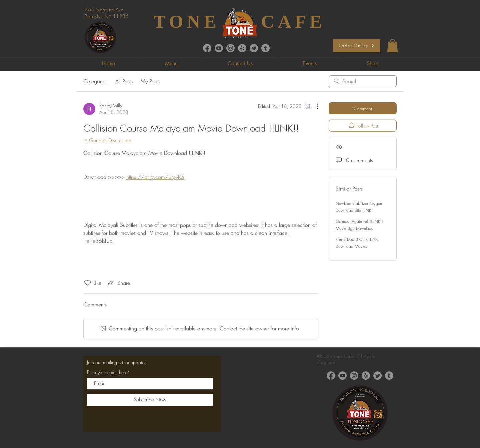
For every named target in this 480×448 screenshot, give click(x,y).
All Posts (124, 81)
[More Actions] (314, 106)
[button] (392, 45)
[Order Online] (357, 46)
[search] (363, 81)
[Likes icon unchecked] (88, 283)
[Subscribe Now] (150, 400)
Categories (95, 81)
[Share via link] (118, 283)
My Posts (150, 81)
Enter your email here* (109, 372)
